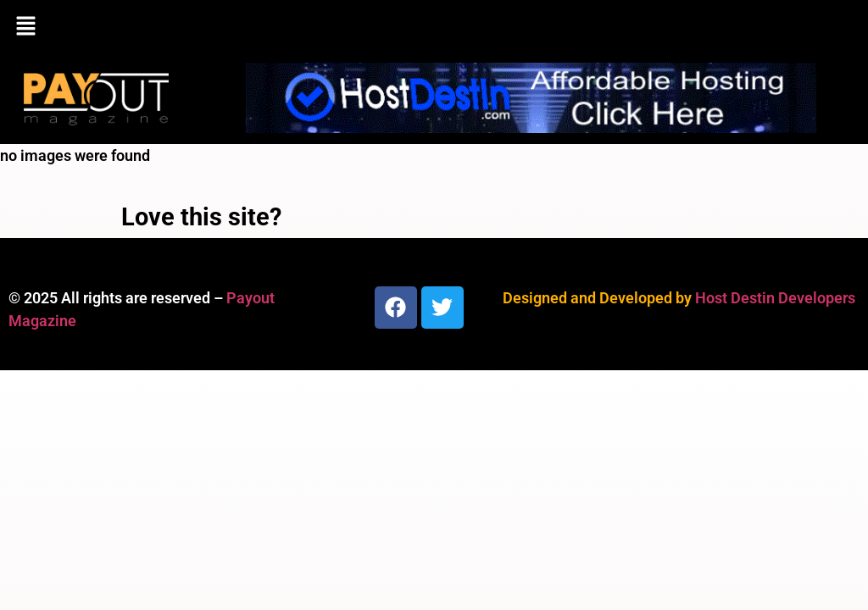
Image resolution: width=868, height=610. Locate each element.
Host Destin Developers (775, 298)
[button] (434, 27)
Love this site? (201, 217)
